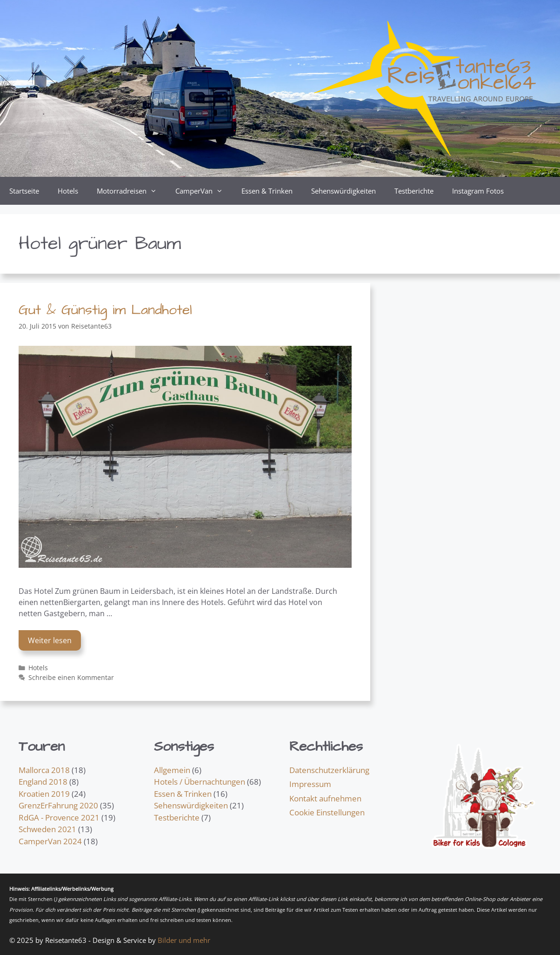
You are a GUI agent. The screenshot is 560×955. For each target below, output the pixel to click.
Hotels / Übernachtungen (200, 782)
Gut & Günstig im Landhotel (105, 310)
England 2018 (43, 782)
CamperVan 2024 (50, 841)
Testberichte (414, 191)
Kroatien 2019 (44, 794)
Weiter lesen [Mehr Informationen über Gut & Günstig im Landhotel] (50, 640)
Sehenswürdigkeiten (343, 191)
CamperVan (204, 191)
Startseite (24, 191)
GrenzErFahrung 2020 (58, 805)
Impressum (310, 784)
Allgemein (172, 770)
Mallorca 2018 (44, 770)
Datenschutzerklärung (329, 770)
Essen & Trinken (267, 191)
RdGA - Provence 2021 (59, 817)
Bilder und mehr (184, 940)
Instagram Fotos (478, 191)
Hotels (68, 191)
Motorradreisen (131, 191)
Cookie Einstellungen (327, 812)
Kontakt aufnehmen (325, 798)
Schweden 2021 (47, 829)
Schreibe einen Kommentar (71, 677)
